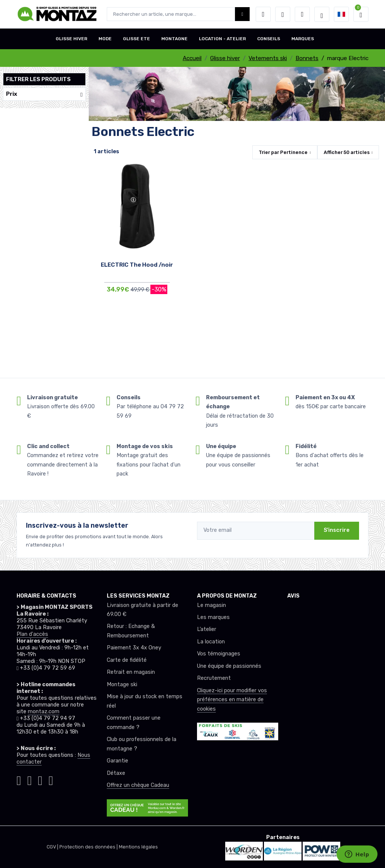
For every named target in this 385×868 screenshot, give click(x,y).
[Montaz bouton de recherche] (242, 14)
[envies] (283, 14)
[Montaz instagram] (19, 779)
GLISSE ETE (136, 39)
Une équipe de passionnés (229, 666)
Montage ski (122, 685)
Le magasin (211, 605)
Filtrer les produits (38, 79)
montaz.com (44, 712)
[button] (263, 14)
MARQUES (303, 39)
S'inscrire (337, 530)
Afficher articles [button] (347, 152)
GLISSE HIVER (71, 39)
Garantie (117, 761)
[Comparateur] (302, 14)
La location (211, 642)
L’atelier (207, 629)
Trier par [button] (283, 152)
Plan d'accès (32, 634)
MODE (105, 39)
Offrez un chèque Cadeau (138, 785)
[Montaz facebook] (29, 779)
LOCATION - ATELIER (222, 39)
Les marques (213, 617)
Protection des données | (89, 847)
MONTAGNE (174, 39)
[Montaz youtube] (40, 779)
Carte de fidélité (127, 660)
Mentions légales (138, 847)
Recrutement (214, 678)
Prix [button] (44, 94)
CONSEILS (269, 39)
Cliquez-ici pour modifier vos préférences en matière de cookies (232, 700)
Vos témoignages (219, 654)
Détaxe (116, 773)
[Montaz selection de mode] (322, 14)
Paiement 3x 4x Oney (134, 648)
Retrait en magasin (131, 672)
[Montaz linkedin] (51, 779)
